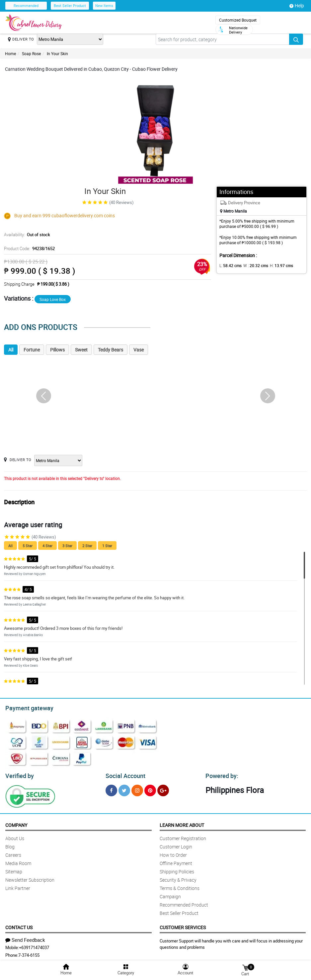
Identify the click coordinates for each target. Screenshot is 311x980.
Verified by (19, 774)
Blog (10, 845)
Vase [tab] (139, 350)
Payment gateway (26, 707)
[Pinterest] (150, 788)
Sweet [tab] (81, 350)
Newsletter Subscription (30, 878)
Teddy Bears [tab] (111, 350)
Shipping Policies (177, 870)
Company (16, 823)
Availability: (26, 235)
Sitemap (14, 870)
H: (276, 265)
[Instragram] (137, 788)
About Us (15, 836)
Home (10, 53)
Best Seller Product (70, 5)
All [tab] (11, 350)
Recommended (26, 5)
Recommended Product (184, 903)
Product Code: (28, 248)
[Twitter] (124, 788)
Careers (13, 853)
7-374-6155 (29, 953)
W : (252, 265)
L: (229, 265)
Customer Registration (183, 836)
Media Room (18, 861)
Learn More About (182, 823)
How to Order (173, 853)
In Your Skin (57, 53)
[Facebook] (111, 788)
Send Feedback (25, 938)
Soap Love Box (53, 299)
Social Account (124, 774)
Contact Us (19, 925)
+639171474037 (34, 945)
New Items (104, 5)
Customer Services (183, 925)
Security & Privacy (178, 878)
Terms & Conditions (180, 886)
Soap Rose (31, 53)
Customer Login (176, 845)
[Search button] (296, 39)
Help (297, 6)
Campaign (170, 894)
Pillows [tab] (57, 350)
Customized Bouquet (238, 20)
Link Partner (18, 886)
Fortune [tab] (32, 350)
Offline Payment (176, 861)
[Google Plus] (163, 788)
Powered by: (220, 774)
